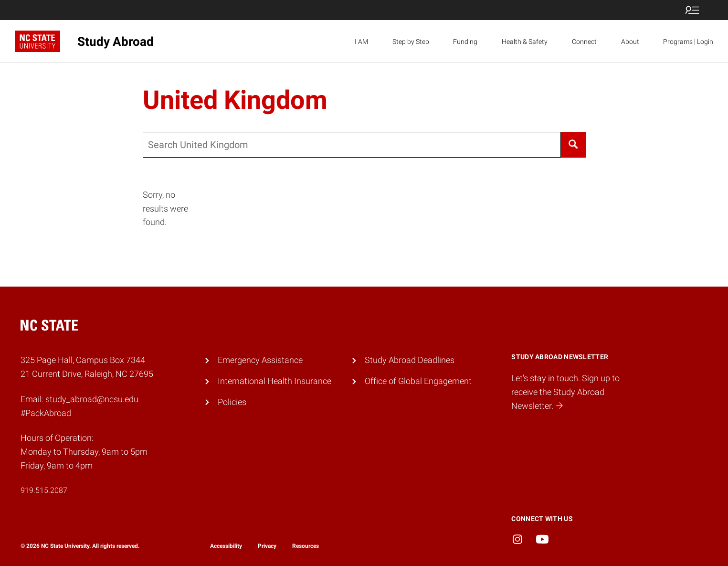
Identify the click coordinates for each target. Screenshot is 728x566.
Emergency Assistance (260, 360)
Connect (584, 42)
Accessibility (226, 546)
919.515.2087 (44, 490)
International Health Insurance (274, 381)
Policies (232, 402)
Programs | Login (688, 42)
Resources (306, 546)
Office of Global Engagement (418, 381)
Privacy (267, 546)
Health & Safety (525, 42)
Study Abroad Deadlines (410, 360)
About (630, 42)
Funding (465, 42)
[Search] (573, 145)
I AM (361, 42)
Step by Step (411, 42)
